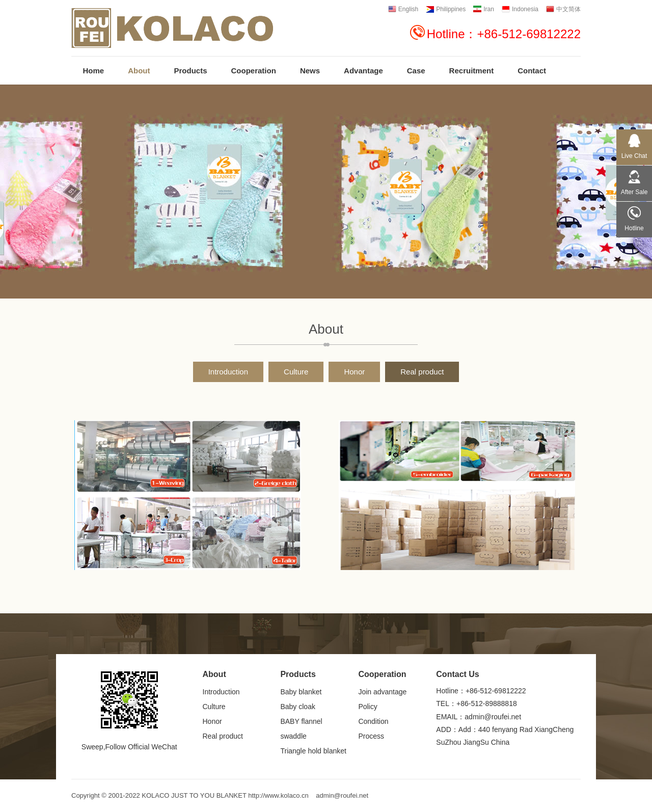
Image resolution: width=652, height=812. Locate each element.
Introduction (228, 372)
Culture (296, 372)
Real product (422, 372)
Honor (354, 372)
